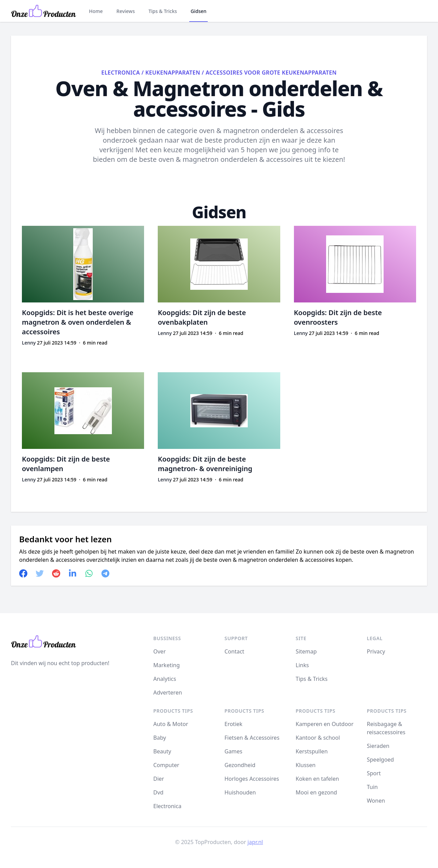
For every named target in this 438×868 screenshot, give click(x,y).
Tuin (372, 787)
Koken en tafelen (317, 779)
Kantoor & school (318, 738)
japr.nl (255, 842)
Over (159, 651)
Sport (374, 773)
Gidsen (198, 11)
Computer (166, 765)
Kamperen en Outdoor (325, 724)
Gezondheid (240, 765)
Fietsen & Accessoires (252, 738)
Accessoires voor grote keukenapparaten (271, 73)
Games (233, 751)
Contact (234, 651)
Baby (160, 738)
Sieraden (378, 746)
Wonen (376, 801)
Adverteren (168, 692)
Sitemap (306, 651)
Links (302, 665)
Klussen (306, 765)
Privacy (376, 651)
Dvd (158, 792)
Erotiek (233, 724)
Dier (159, 779)
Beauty (162, 751)
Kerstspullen (312, 751)
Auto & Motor (171, 724)
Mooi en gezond (316, 792)
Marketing (166, 665)
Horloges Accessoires (252, 779)
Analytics (165, 679)
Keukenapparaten (173, 73)
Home (96, 11)
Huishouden (240, 792)
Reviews (126, 11)
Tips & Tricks (163, 11)
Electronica (121, 73)
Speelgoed (380, 760)
